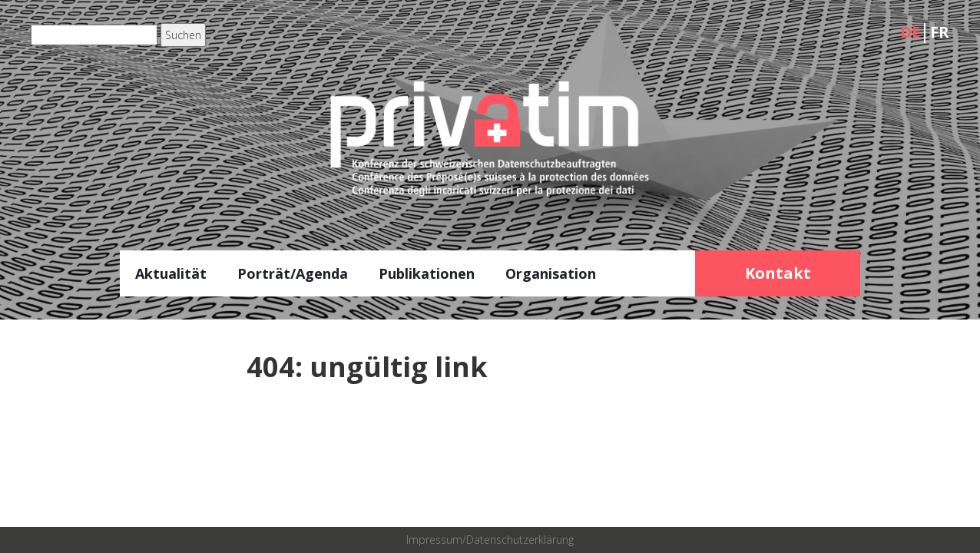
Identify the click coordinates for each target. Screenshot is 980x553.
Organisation (551, 273)
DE (910, 32)
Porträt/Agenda (293, 273)
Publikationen (427, 273)
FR (940, 32)
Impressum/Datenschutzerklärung (490, 540)
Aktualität (171, 273)
